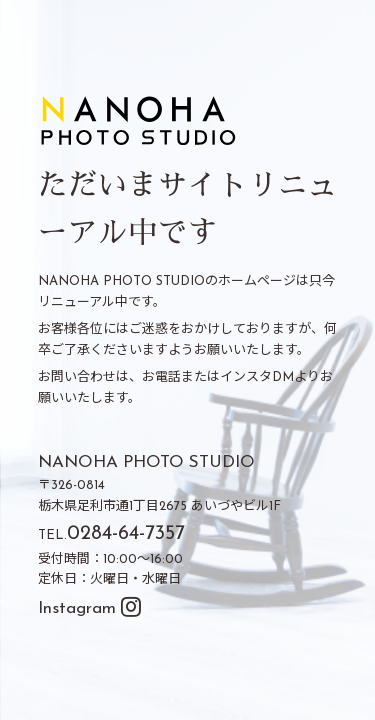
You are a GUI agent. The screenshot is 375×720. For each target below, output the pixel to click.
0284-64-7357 (126, 534)
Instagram (89, 608)
